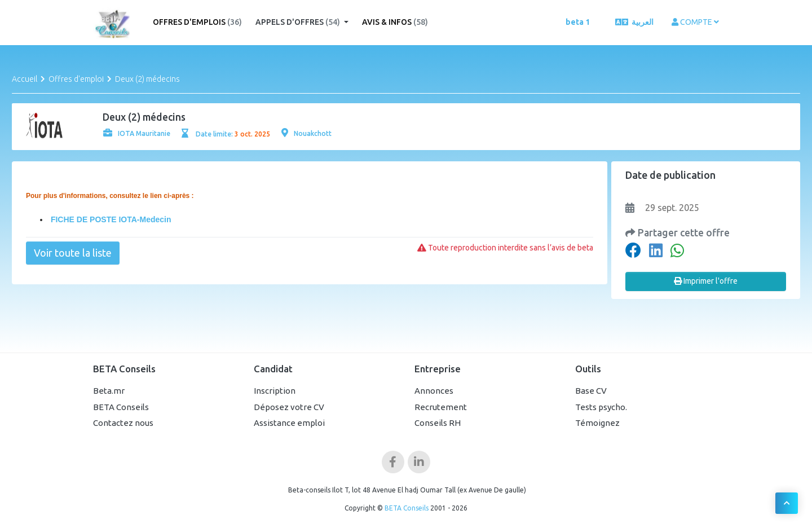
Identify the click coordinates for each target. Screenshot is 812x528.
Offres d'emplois (197, 22)
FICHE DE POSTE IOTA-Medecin (110, 219)
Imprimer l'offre (706, 281)
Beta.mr (109, 391)
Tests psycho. (601, 407)
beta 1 (578, 22)
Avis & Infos (395, 22)
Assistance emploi (289, 423)
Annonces (434, 391)
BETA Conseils (121, 407)
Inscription (275, 391)
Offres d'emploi (76, 79)
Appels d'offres (299, 22)
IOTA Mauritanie (137, 133)
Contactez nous (123, 423)
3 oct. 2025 (252, 134)
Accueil (25, 79)
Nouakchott (306, 133)
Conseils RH (438, 423)
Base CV (591, 391)
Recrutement (441, 407)
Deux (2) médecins (147, 79)
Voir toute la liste (73, 253)
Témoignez (597, 423)
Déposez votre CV (289, 407)
